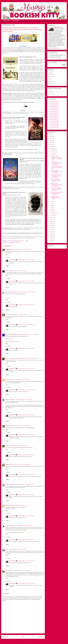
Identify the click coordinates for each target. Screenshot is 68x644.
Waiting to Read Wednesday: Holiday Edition (56, 198)
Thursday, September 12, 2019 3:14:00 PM (24, 484)
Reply (7, 255)
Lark (7, 314)
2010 (51, 233)
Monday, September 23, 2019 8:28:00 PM (26, 475)
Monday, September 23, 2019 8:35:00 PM (26, 540)
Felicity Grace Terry (10, 399)
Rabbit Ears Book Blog (15, 342)
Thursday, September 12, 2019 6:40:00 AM (20, 426)
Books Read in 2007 (54, 126)
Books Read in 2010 (54, 121)
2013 (51, 227)
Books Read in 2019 (54, 106)
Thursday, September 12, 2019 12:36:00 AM (21, 379)
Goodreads (51, 74)
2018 (51, 217)
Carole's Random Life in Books (10, 49)
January (53, 215)
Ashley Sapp (8, 464)
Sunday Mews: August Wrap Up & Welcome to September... (56, 189)
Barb (7, 271)
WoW (11, 339)
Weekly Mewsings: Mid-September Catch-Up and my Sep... (56, 176)
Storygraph (51, 72)
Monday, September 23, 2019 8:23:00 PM (26, 281)
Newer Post (5, 637)
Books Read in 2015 (54, 113)
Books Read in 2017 (54, 110)
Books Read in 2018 (54, 108)
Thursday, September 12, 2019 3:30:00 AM (23, 399)
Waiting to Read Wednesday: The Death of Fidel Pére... (57, 172)
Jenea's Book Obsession (11, 292)
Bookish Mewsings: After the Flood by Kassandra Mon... (57, 159)
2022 (51, 142)
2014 (51, 225)
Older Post (41, 637)
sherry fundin (9, 506)
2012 (51, 229)
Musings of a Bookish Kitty (10, 237)
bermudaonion (9, 250)
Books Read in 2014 (54, 115)
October (53, 154)
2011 (51, 231)
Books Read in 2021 (54, 103)
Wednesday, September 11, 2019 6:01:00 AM (17, 271)
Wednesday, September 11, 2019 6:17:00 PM (29, 358)
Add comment (6, 594)
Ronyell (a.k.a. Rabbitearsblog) (12, 334)
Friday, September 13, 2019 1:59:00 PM (23, 525)
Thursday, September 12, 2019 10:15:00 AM (21, 464)
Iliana (7, 549)
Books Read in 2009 (54, 123)
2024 (51, 139)
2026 (51, 135)
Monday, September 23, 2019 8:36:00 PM (26, 561)
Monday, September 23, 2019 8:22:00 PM (26, 260)
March (53, 211)
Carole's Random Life (10, 484)
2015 (51, 223)
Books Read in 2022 (54, 102)
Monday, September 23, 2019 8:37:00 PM (26, 583)
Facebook (50, 84)
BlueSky (50, 81)
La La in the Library (10, 525)
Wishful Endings (35, 112)
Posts (51, 92)
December (53, 150)
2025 (51, 137)
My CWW (8, 298)
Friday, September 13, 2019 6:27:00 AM (20, 506)
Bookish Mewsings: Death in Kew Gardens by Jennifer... (56, 193)
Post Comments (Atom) (26, 641)
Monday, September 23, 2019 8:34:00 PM (26, 495)
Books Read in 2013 (54, 116)
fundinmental (12, 509)
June (52, 205)
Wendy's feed (7, 238)
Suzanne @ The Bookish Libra (12, 358)
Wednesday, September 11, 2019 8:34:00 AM (26, 292)
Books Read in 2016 (54, 111)
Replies (9, 257)
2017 (51, 219)
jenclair (7, 446)
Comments (52, 94)
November (53, 152)
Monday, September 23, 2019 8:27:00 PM (26, 435)
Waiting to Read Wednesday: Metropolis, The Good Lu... (57, 185)
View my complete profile (54, 48)
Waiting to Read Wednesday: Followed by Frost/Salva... (56, 163)
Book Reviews (16, 21)
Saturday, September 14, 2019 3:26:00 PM (17, 549)
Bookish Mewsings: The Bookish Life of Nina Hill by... (57, 167)
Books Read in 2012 (54, 118)
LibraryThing (51, 77)
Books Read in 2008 (54, 124)
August (53, 201)
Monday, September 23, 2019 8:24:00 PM (26, 349)
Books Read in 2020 (54, 105)
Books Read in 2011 (54, 120)
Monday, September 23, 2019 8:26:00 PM (26, 415)
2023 (51, 140)
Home (23, 637)
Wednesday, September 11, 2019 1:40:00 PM (18, 314)
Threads (50, 79)
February (53, 213)
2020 (51, 146)
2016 (51, 221)
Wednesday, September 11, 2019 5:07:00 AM (22, 250)
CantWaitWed (17, 242)
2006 (51, 241)
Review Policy (7, 21)
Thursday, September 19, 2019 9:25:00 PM (21, 571)
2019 (7, 242)
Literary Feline (12, 260)
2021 (51, 144)
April (52, 209)
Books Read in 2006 (54, 128)
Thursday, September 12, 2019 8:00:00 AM (18, 446)
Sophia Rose (8, 426)
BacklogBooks (11, 242)
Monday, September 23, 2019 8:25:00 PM (26, 390)
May (52, 207)
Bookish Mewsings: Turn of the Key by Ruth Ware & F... (56, 180)
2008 (51, 237)
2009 (51, 235)
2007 (51, 239)
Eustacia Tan (8, 379)
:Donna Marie (9, 571)
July (52, 203)
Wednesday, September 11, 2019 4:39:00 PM (29, 334)
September (54, 156)
